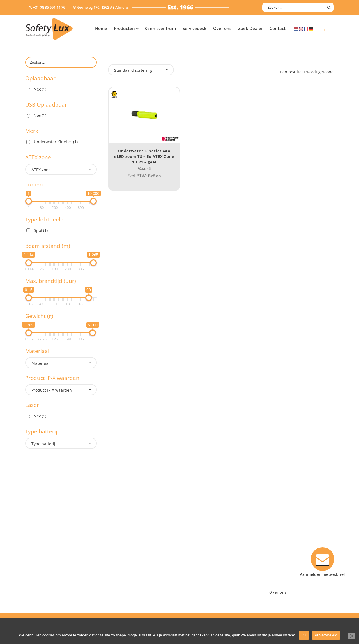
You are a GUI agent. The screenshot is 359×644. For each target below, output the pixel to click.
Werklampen (37, 549)
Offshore (116, 542)
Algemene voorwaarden (208, 571)
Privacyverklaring (202, 578)
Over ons (278, 592)
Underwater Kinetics (56, 142)
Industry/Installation (128, 527)
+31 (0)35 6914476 (279, 542)
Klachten (194, 556)
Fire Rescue (119, 549)
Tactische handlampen (47, 563)
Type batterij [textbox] (43, 444)
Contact (193, 534)
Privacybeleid (326, 635)
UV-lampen (36, 585)
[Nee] (351, 636)
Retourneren (197, 563)
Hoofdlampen (38, 534)
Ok (304, 635)
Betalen (192, 542)
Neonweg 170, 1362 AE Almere (291, 534)
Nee (40, 89)
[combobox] (61, 169)
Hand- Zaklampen (42, 527)
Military (115, 556)
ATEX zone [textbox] (41, 170)
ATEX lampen (38, 542)
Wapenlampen (39, 571)
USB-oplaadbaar (41, 578)
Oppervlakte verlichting (48, 556)
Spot (41, 230)
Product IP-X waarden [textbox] (52, 390)
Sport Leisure (121, 563)
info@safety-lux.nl (280, 549)
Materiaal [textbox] (40, 363)
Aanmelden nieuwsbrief (208, 527)
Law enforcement (125, 534)
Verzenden (195, 549)
